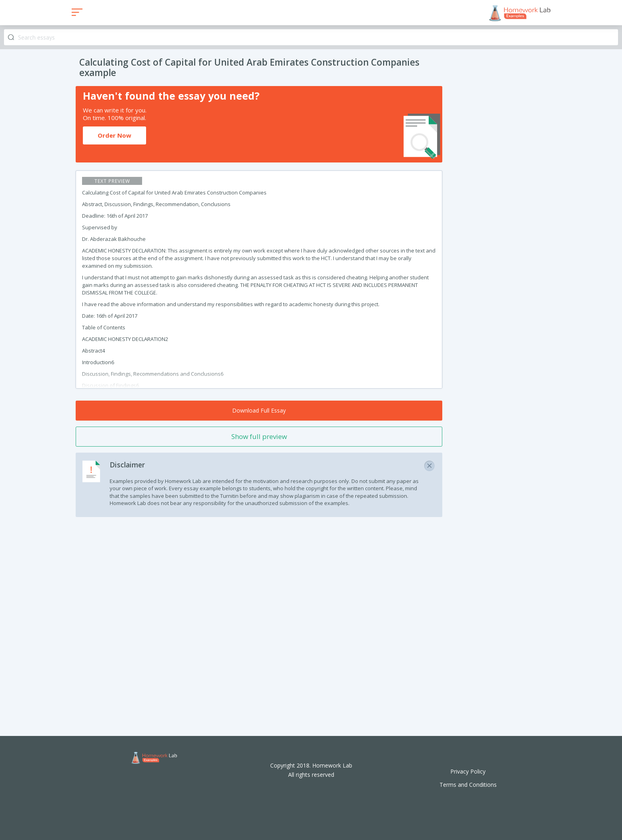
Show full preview (259, 436)
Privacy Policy (468, 771)
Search (11, 37)
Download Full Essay (259, 410)
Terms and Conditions (468, 785)
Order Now (114, 135)
